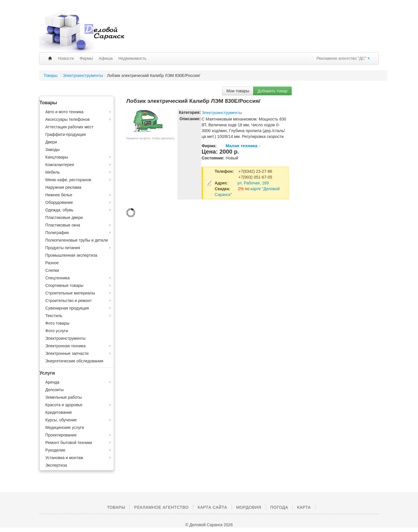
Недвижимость (132, 58)
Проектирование (61, 435)
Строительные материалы (70, 293)
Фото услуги (57, 331)
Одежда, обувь (59, 210)
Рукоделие (55, 450)
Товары (51, 76)
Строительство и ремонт (69, 301)
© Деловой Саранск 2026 (209, 525)
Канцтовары (57, 157)
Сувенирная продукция (67, 308)
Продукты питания (63, 248)
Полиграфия (57, 233)
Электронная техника (65, 346)
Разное (52, 263)
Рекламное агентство (161, 507)
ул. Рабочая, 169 (253, 183)
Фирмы (86, 58)
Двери (51, 142)
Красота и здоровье (64, 405)
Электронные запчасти (67, 353)
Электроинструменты (83, 76)
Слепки (52, 270)
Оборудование (59, 202)
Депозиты (54, 390)
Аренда (52, 382)
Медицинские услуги (65, 427)
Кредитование (59, 412)
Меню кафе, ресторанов (68, 180)
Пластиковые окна (63, 225)
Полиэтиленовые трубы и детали (77, 240)
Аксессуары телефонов (67, 119)
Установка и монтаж (64, 458)
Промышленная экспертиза (71, 255)
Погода (279, 507)
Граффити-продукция (66, 134)
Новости (66, 58)
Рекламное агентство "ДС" (343, 58)
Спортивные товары (64, 285)
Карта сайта (212, 507)
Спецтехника (57, 278)
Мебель (53, 172)
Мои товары (238, 91)
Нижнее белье (59, 195)
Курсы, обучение (61, 420)
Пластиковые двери (64, 218)
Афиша (106, 58)
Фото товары (57, 323)
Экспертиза (56, 465)
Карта (304, 507)
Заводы (52, 150)
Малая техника (242, 146)
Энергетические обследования (74, 361)
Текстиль (54, 316)
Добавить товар (272, 91)
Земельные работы (64, 397)
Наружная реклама (63, 187)
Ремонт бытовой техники (69, 443)
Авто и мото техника (64, 112)
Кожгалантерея (60, 165)
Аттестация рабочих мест (69, 127)
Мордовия (249, 507)
